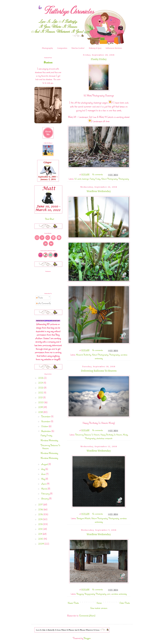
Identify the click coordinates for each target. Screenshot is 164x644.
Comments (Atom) (87, 615)
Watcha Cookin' (78, 48)
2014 (41, 519)
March (45, 489)
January (45, 498)
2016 (41, 509)
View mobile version (99, 608)
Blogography (90, 594)
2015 (41, 514)
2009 (41, 544)
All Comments (43, 303)
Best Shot (50, 219)
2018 (41, 412)
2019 (41, 407)
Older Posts (125, 603)
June (44, 474)
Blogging (80, 594)
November (46, 421)
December (46, 416)
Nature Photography (109, 179)
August (45, 464)
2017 (41, 504)
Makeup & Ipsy (95, 48)
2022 (41, 393)
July (43, 469)
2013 (41, 524)
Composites (62, 48)
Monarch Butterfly (84, 355)
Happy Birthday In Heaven (111, 435)
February (46, 493)
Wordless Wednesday (99, 191)
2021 (41, 397)
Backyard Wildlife (84, 518)
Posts (39, 298)
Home (99, 603)
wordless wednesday (119, 594)
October (45, 426)
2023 (41, 388)
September (46, 431)
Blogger (87, 638)
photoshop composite (104, 438)
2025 (41, 378)
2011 (40, 534)
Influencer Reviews (114, 48)
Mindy (125, 435)
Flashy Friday (99, 59)
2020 (41, 402)
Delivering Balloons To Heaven (99, 371)
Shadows (48, 62)
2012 (41, 529)
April (44, 484)
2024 (41, 383)
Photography (47, 48)
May (43, 479)
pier (109, 594)
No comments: (98, 174)
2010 (41, 539)
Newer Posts (73, 603)
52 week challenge (82, 179)
